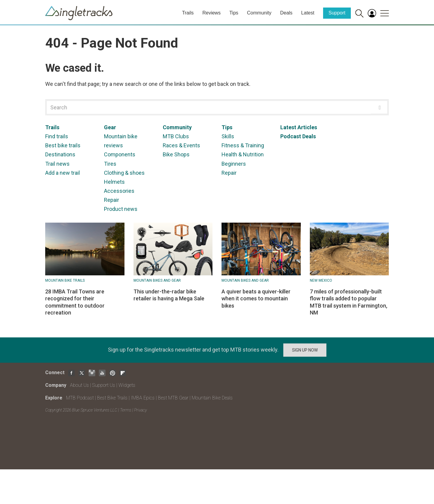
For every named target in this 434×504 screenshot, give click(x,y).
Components (120, 154)
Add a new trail (63, 173)
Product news (121, 209)
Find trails (57, 136)
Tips (234, 13)
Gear (110, 127)
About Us (79, 385)
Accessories (119, 191)
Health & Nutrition (243, 154)
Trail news (57, 164)
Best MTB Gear (173, 398)
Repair (112, 200)
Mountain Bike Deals (212, 398)
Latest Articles (299, 127)
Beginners (234, 164)
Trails (188, 13)
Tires (110, 164)
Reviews (211, 13)
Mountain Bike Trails (65, 280)
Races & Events (181, 145)
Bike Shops (176, 154)
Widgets (127, 385)
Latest (308, 13)
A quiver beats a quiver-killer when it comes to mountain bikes (256, 299)
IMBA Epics (143, 398)
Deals (286, 13)
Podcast (291, 136)
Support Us (104, 385)
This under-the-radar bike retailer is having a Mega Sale (169, 295)
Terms (126, 410)
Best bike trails (63, 145)
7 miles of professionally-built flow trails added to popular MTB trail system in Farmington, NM (349, 302)
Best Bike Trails (112, 398)
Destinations (60, 154)
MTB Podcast (80, 398)
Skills (228, 136)
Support (337, 13)
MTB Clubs (176, 136)
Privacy (140, 410)
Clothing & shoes (124, 173)
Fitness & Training (243, 145)
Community (259, 13)
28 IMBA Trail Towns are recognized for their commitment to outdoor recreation (75, 302)
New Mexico (321, 280)
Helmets (114, 182)
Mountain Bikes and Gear (157, 280)
